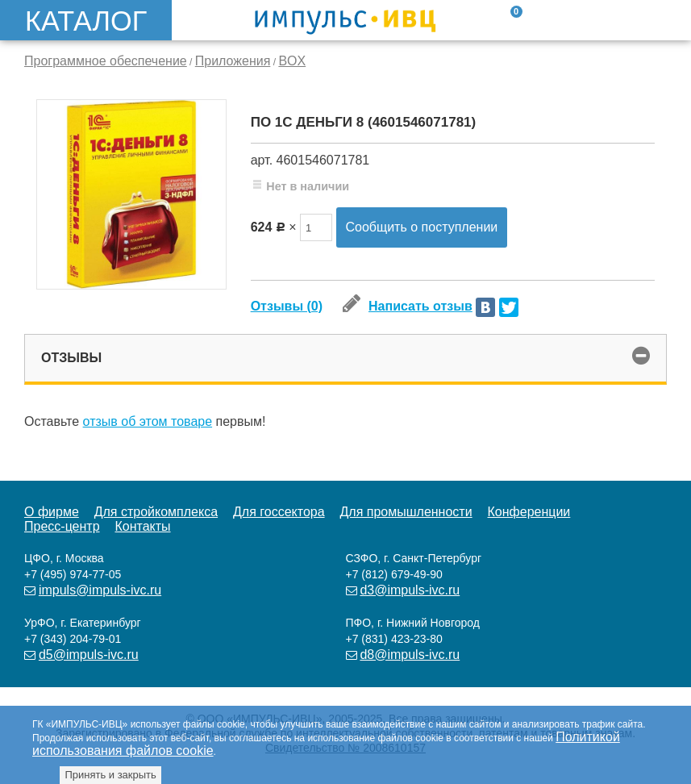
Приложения (233, 61)
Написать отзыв (408, 306)
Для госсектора (279, 512)
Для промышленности (406, 512)
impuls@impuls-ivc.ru (100, 590)
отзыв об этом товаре (148, 421)
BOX (292, 61)
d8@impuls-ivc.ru (410, 655)
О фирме (52, 512)
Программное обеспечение (106, 61)
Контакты (142, 526)
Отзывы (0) (287, 306)
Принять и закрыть (110, 775)
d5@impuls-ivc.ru (89, 655)
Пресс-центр (62, 526)
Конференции (529, 512)
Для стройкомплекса (156, 512)
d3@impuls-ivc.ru (410, 590)
